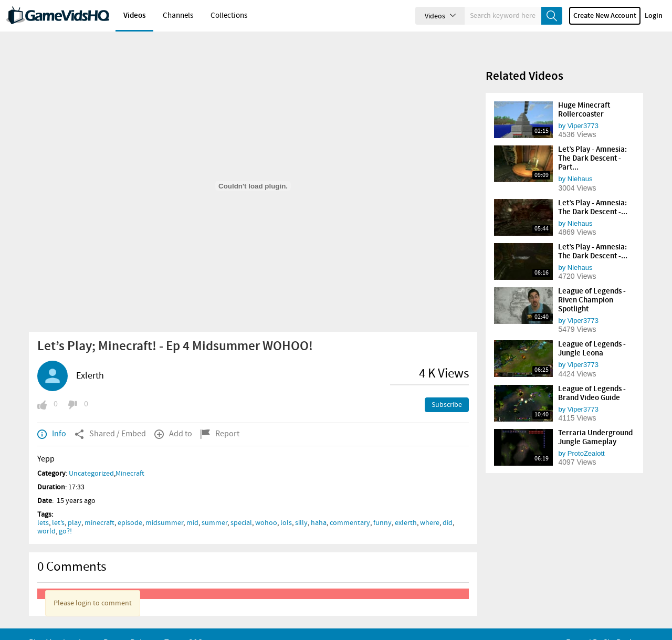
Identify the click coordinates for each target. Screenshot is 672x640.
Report (220, 416)
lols (286, 505)
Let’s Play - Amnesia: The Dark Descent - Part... (592, 141)
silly (301, 505)
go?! (65, 513)
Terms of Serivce (194, 625)
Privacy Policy (127, 625)
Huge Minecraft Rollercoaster (584, 92)
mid (192, 505)
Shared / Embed (110, 416)
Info (52, 416)
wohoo (266, 505)
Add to (173, 416)
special (241, 505)
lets (43, 505)
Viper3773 (583, 108)
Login (654, 16)
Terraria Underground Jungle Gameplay (595, 420)
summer (214, 505)
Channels (178, 16)
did (448, 505)
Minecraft (130, 456)
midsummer (164, 505)
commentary (350, 505)
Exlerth (90, 358)
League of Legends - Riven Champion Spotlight (592, 282)
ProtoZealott (586, 436)
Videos (134, 16)
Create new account (605, 16)
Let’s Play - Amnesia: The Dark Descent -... (593, 190)
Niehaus (580, 161)
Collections (229, 16)
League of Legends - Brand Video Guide (592, 376)
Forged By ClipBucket (603, 625)
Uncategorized (91, 456)
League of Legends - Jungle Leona (592, 331)
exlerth (406, 505)
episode (130, 505)
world (46, 513)
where (430, 505)
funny (382, 505)
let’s (58, 505)
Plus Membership (60, 625)
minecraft (99, 505)
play (75, 505)
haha (319, 505)
